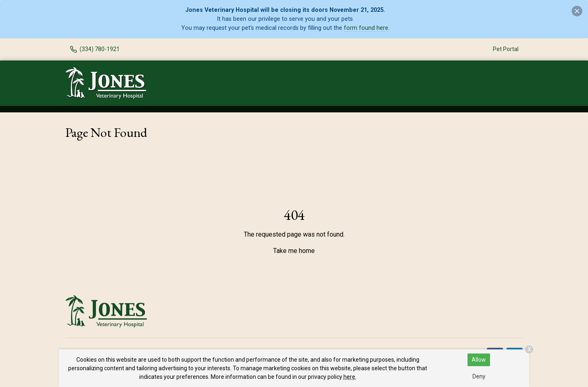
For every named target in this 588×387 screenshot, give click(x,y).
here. (350, 377)
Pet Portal (506, 49)
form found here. (367, 28)
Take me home (294, 251)
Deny (479, 376)
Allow (479, 360)
